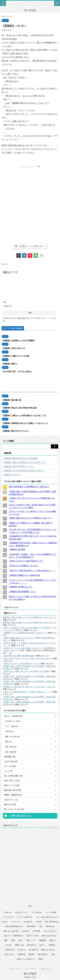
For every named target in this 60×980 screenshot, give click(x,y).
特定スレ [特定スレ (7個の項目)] (42, 945)
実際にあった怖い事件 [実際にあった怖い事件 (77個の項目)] (11, 931)
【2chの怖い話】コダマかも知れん (17, 372)
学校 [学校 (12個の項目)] (41, 926)
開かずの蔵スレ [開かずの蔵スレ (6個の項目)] (43, 954)
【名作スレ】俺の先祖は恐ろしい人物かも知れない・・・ (27, 692)
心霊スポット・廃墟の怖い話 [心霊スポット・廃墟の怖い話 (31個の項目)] (13, 936)
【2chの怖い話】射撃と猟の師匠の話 (18, 656)
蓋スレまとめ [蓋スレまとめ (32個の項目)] (10, 954)
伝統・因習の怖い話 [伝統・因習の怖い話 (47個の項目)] (52, 922)
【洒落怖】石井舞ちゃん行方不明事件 (18, 341)
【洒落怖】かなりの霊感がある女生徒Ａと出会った (24, 471)
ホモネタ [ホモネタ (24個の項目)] (5, 922)
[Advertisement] (30, 188)
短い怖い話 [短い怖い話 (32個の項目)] (22, 950)
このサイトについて (16, 969)
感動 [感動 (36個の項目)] (6, 940)
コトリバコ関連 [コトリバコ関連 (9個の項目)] (51, 912)
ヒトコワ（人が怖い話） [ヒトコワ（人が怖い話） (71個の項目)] (25, 917)
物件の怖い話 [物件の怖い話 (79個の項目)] (31, 945)
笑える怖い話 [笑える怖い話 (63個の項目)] (33, 950)
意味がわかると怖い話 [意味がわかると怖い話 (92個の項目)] (49, 936)
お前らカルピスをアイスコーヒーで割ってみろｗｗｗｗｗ (27, 658)
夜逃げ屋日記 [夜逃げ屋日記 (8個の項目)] (31, 926)
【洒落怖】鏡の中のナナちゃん (15, 431)
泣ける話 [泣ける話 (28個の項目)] (8, 945)
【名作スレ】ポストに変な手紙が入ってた (20, 663)
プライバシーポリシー (31, 969)
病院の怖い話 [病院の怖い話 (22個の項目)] (10, 950)
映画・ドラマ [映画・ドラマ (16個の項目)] (31, 940)
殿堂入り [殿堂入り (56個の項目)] (53, 940)
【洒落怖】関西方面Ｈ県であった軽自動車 (20, 458)
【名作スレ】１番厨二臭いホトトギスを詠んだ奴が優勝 (26, 671)
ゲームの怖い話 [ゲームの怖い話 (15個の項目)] (37, 912)
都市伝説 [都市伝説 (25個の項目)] (31, 954)
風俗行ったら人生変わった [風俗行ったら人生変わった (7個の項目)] (26, 959)
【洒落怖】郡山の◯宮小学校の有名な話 (19, 408)
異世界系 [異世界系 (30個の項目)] (52, 945)
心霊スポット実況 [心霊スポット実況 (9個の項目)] (32, 936)
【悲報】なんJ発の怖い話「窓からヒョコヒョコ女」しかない (28, 687)
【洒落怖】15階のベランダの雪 (15, 356)
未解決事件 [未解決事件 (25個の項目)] (43, 940)
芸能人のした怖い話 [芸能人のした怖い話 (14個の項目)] (48, 950)
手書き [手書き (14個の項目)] (13, 940)
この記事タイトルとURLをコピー (30, 246)
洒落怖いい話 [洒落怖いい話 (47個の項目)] (19, 945)
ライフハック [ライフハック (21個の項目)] (15, 922)
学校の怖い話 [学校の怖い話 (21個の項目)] (50, 926)
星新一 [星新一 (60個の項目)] (21, 940)
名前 (4, 302)
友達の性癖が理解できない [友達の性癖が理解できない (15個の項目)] (14, 926)
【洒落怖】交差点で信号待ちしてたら (18, 467)
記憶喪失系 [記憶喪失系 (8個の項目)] (21, 954)
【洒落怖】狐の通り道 (11, 400)
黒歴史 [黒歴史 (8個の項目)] (41, 959)
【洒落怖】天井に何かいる (13, 348)
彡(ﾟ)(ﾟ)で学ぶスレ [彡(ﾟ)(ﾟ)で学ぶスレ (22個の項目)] (50, 931)
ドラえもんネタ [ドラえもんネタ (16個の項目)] (8, 917)
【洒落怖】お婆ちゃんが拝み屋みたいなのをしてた (24, 416)
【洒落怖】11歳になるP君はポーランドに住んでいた (25, 462)
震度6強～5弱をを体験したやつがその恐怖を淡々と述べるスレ (29, 617)
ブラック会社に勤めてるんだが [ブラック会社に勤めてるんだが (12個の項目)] (47, 917)
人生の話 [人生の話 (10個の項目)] (39, 922)
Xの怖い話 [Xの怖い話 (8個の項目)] (8, 912)
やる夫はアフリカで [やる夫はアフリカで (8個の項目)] (21, 912)
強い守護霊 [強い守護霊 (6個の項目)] (36, 931)
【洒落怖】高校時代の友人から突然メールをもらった (25, 423)
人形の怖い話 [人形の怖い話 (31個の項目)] (28, 922)
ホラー (6, 264)
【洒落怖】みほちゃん (12, 475)
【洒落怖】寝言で (9, 364)
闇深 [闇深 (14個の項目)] (53, 954)
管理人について (46, 969)
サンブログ (30, 10)
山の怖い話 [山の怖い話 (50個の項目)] (26, 931)
